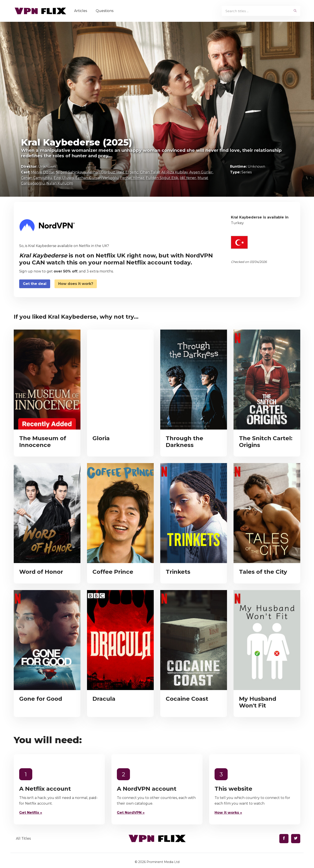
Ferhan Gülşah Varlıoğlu (97, 178)
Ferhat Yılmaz (132, 178)
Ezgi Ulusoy (64, 178)
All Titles (23, 838)
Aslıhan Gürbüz (101, 172)
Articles (81, 11)
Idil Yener (188, 178)
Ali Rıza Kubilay (175, 172)
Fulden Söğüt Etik (162, 178)
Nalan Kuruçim (60, 183)
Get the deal (35, 284)
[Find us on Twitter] (296, 839)
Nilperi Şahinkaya (71, 172)
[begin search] (295, 11)
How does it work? (76, 284)
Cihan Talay (150, 172)
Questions (105, 11)
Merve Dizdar (43, 172)
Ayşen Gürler (201, 172)
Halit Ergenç (127, 172)
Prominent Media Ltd (163, 862)
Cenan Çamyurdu (37, 178)
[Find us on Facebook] (284, 839)
